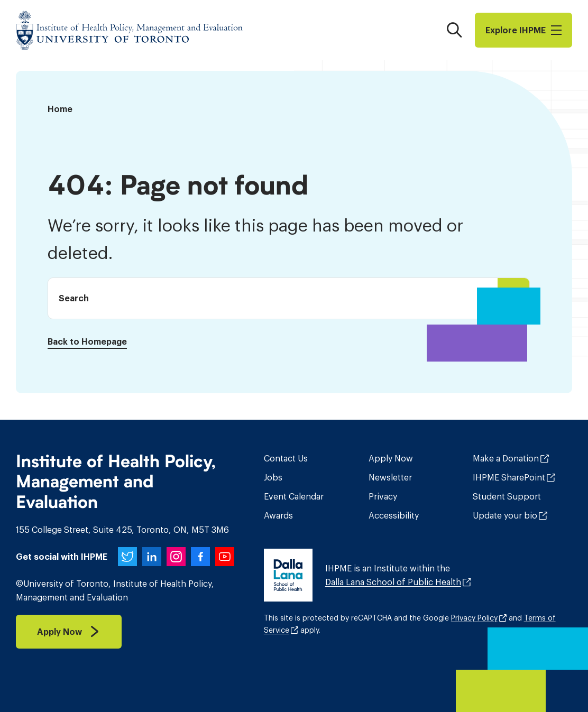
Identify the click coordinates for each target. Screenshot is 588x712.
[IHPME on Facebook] (200, 557)
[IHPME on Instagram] (176, 557)
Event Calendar (294, 496)
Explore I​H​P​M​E (523, 30)
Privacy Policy (474, 618)
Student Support (507, 496)
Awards (278, 515)
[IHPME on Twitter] (127, 557)
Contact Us (286, 458)
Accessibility (394, 515)
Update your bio (505, 515)
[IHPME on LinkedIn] (152, 557)
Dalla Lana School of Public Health (393, 582)
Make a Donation (506, 458)
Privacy (383, 496)
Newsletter (390, 477)
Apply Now (391, 458)
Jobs (273, 477)
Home (60, 109)
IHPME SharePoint (509, 477)
